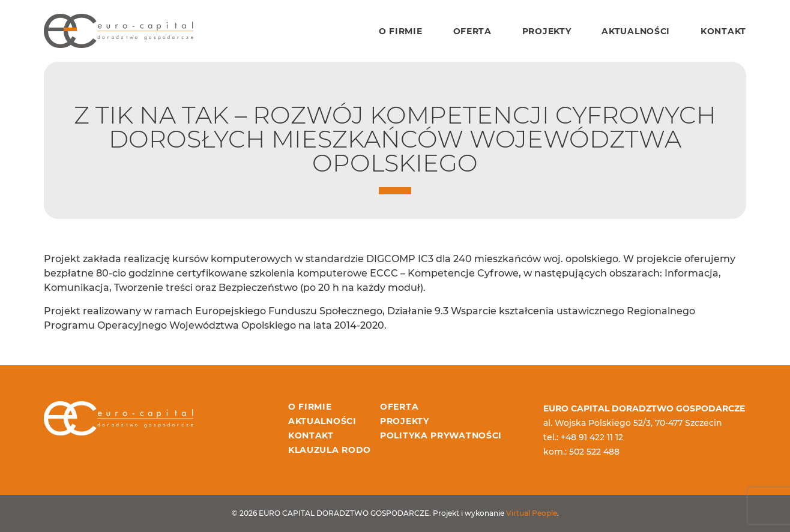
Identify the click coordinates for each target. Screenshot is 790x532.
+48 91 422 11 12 (592, 437)
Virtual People (532, 513)
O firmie (401, 31)
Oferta (472, 31)
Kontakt (723, 31)
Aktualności (636, 31)
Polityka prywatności (441, 435)
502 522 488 (594, 452)
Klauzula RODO (330, 450)
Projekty (547, 31)
